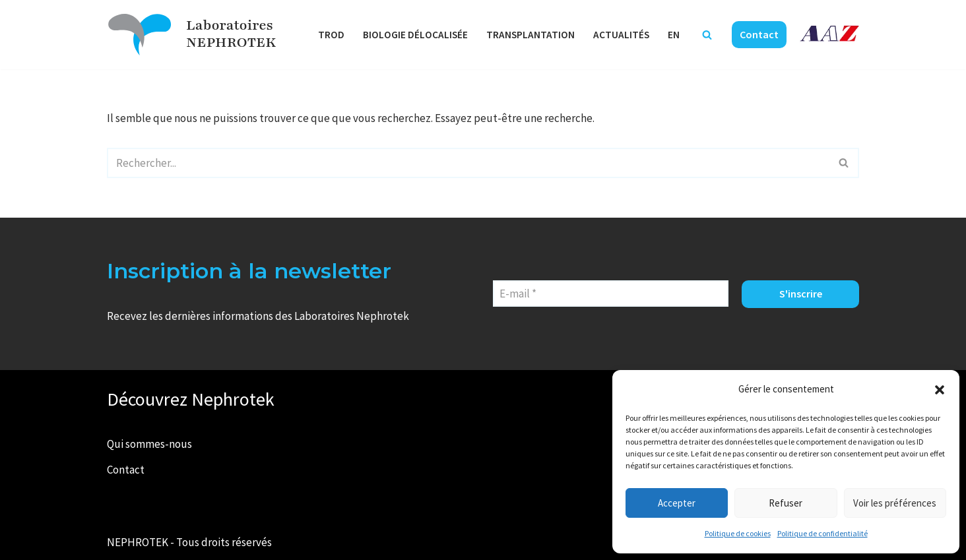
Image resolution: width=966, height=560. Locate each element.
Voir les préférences (895, 503)
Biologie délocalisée (415, 35)
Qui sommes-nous (149, 444)
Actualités (621, 35)
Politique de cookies (738, 533)
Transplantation (531, 35)
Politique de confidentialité (822, 533)
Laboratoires (230, 25)
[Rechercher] (707, 35)
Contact (759, 34)
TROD (331, 35)
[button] (940, 390)
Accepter (677, 503)
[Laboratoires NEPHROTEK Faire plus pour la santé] (140, 35)
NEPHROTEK (231, 43)
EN (674, 35)
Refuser (786, 503)
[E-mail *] (611, 294)
